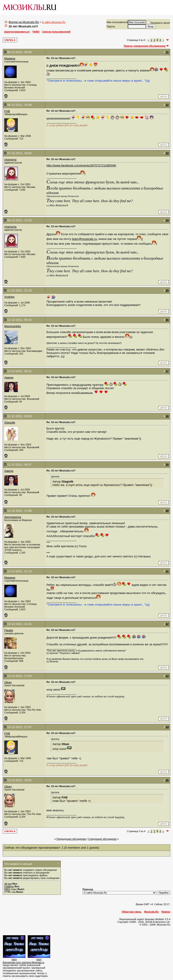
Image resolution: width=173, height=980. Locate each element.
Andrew (9, 297)
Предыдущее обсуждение (71, 839)
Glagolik (10, 423)
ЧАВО (36, 32)
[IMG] (7, 889)
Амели (9, 378)
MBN (14, 960)
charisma (10, 160)
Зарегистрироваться (17, 32)
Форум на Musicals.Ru (24, 22)
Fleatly (9, 630)
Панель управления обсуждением (145, 46)
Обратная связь (132, 912)
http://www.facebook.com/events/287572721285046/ (81, 165)
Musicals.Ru (151, 912)
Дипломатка (13, 517)
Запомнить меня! (158, 23)
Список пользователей (56, 32)
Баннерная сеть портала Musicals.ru (23, 962)
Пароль (111, 26)
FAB (7, 111)
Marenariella (13, 326)
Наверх (166, 912)
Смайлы (9, 886)
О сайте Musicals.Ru (53, 22)
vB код (8, 884)
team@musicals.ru (85, 239)
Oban (8, 682)
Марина (10, 58)
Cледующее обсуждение (102, 839)
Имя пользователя (117, 22)
